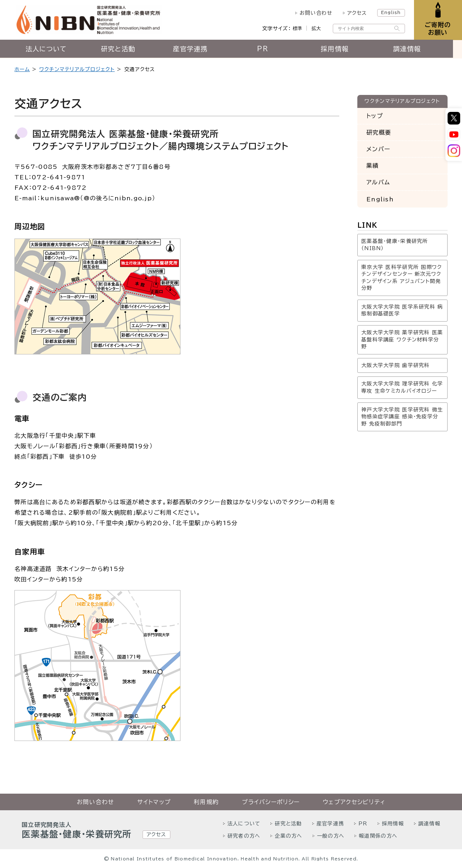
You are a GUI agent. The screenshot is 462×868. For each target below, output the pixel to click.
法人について (51, 49)
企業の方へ (288, 836)
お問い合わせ (315, 13)
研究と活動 (123, 49)
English (390, 12)
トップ (375, 116)
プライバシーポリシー (271, 802)
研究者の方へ (244, 836)
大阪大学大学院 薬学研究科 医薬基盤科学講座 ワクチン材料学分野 (402, 339)
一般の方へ (331, 836)
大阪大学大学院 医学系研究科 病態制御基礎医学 (402, 310)
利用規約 (206, 802)
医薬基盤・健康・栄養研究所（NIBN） (395, 245)
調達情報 (411, 49)
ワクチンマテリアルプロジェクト (77, 69)
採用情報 (339, 49)
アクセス (356, 13)
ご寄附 (438, 29)
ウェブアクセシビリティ (354, 802)
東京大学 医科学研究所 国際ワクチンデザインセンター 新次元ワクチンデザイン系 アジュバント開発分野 (402, 278)
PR (267, 49)
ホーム (22, 69)
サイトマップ (154, 802)
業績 (373, 166)
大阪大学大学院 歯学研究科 (396, 365)
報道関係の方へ (378, 836)
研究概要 (379, 132)
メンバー (378, 149)
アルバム (378, 182)
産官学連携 (195, 49)
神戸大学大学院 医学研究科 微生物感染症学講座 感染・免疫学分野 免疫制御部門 (402, 417)
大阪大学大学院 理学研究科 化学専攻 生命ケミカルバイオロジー (402, 387)
